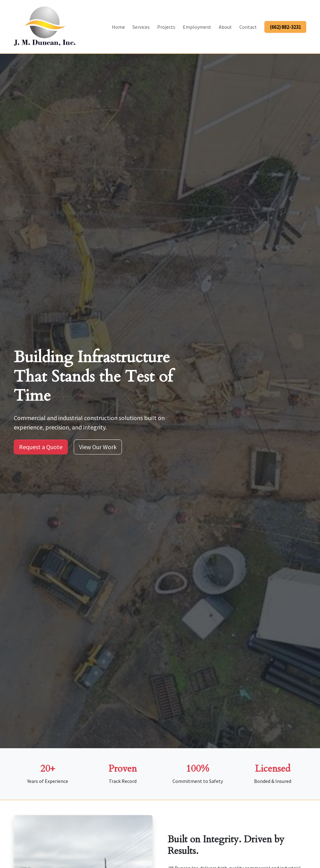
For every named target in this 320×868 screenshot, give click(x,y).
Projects (166, 27)
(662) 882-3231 (285, 27)
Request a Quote (41, 447)
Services (141, 27)
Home (118, 27)
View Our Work (98, 447)
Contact (248, 27)
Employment (197, 27)
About (225, 27)
